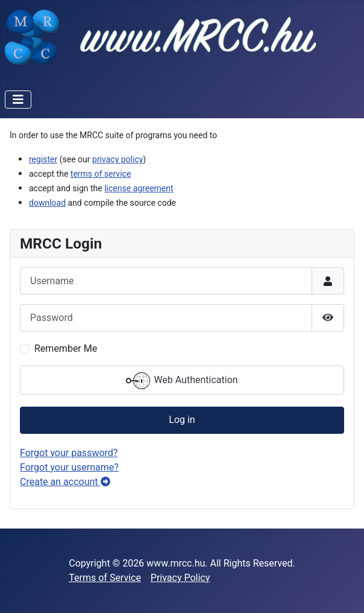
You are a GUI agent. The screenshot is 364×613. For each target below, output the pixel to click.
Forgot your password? (69, 453)
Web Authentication (182, 381)
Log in (182, 420)
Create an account (65, 482)
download (47, 203)
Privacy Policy (180, 578)
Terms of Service (105, 578)
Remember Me (66, 348)
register (43, 159)
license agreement (139, 188)
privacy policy (118, 159)
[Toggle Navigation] (18, 100)
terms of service (101, 174)
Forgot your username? (69, 467)
